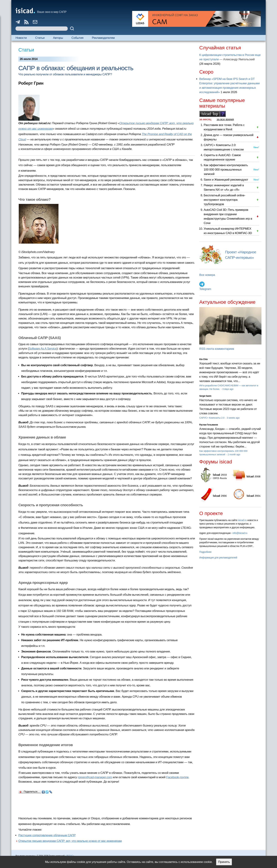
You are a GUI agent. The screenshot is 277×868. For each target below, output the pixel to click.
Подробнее (205, 552)
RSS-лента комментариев (217, 349)
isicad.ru (242, 520)
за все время (225, 119)
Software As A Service (43, 349)
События (78, 38)
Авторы (58, 38)
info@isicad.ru (240, 533)
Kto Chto (204, 359)
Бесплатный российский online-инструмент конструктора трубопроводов (225, 200)
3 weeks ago (233, 418)
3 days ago (228, 389)
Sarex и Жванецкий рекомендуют (226, 180)
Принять (224, 862)
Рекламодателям (103, 38)
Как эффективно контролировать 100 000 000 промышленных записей (226, 170)
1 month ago (234, 454)
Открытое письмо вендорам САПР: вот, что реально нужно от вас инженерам (70, 841)
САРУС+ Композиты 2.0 (212, 418)
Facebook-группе (177, 777)
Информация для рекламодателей (218, 558)
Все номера (207, 275)
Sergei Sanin (205, 396)
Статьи (40, 38)
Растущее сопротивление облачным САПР (47, 835)
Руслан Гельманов (209, 425)
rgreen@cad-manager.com (95, 777)
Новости (21, 38)
